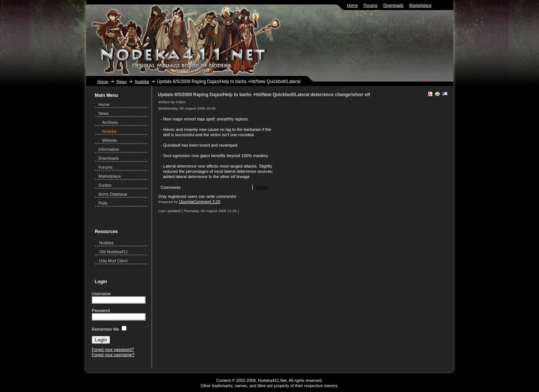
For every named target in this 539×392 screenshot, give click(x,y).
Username (101, 294)
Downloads (393, 5)
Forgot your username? (113, 355)
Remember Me (105, 329)
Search (262, 187)
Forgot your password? (113, 349)
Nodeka (142, 82)
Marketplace (420, 5)
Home (352, 5)
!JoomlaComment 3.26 (200, 202)
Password (101, 310)
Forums (370, 5)
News (122, 82)
